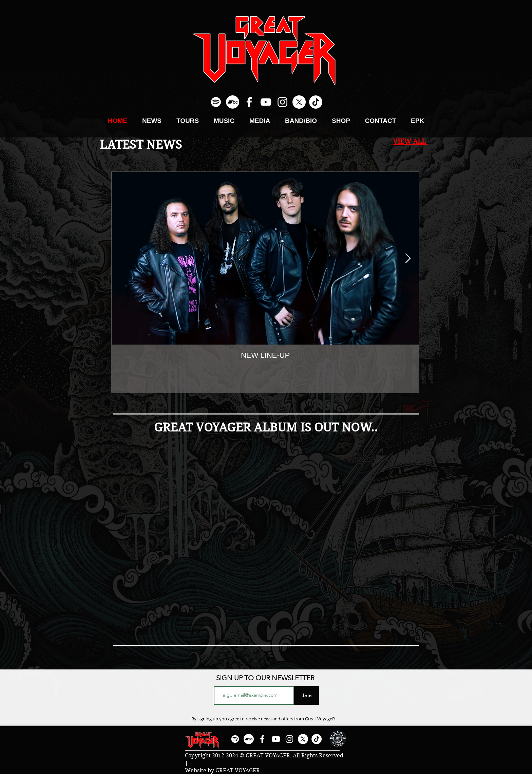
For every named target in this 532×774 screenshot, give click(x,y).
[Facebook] (249, 102)
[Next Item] (408, 259)
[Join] (307, 695)
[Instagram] (282, 102)
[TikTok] (316, 102)
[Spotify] (216, 102)
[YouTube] (266, 102)
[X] (299, 102)
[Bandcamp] (233, 102)
